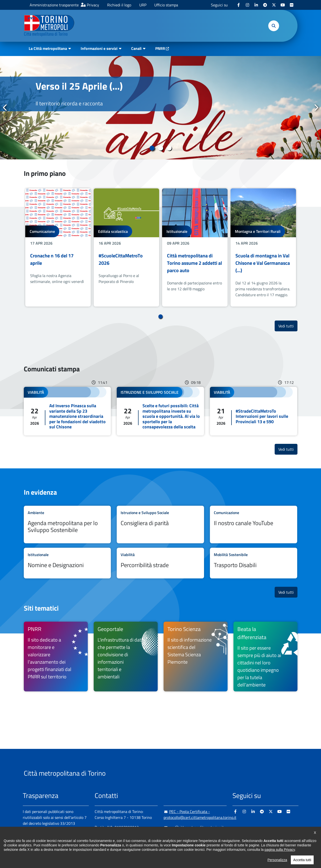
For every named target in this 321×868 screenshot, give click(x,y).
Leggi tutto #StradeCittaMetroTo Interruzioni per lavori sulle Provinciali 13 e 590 (254, 411)
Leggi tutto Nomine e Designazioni (67, 563)
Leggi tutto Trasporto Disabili (254, 563)
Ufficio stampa (166, 5)
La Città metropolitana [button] (48, 48)
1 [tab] (152, 148)
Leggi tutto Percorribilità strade (160, 563)
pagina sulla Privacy (280, 850)
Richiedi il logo (119, 5)
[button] (274, 26)
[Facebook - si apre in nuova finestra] (239, 5)
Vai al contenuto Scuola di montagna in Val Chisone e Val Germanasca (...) (263, 247)
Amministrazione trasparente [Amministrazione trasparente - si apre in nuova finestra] (54, 5)
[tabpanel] (160, 108)
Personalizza (277, 860)
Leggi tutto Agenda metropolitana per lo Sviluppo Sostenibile (67, 525)
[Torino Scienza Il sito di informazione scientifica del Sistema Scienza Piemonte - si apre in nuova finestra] (196, 657)
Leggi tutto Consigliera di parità (160, 525)
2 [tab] (160, 148)
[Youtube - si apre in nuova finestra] (283, 5)
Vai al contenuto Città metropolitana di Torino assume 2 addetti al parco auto (195, 247)
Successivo (316, 108)
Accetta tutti (302, 860)
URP (143, 5)
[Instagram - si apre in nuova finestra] (247, 5)
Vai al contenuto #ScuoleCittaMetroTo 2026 (126, 247)
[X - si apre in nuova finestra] (274, 5)
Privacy (93, 5)
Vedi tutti (288, 326)
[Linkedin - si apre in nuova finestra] (256, 5)
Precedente (5, 108)
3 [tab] (169, 148)
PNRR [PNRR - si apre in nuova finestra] (160, 48)
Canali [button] (136, 48)
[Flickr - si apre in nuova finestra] (292, 5)
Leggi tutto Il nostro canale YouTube (254, 525)
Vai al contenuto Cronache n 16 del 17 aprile (58, 247)
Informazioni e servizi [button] (99, 48)
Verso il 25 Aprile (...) (79, 86)
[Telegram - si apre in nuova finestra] (265, 5)
